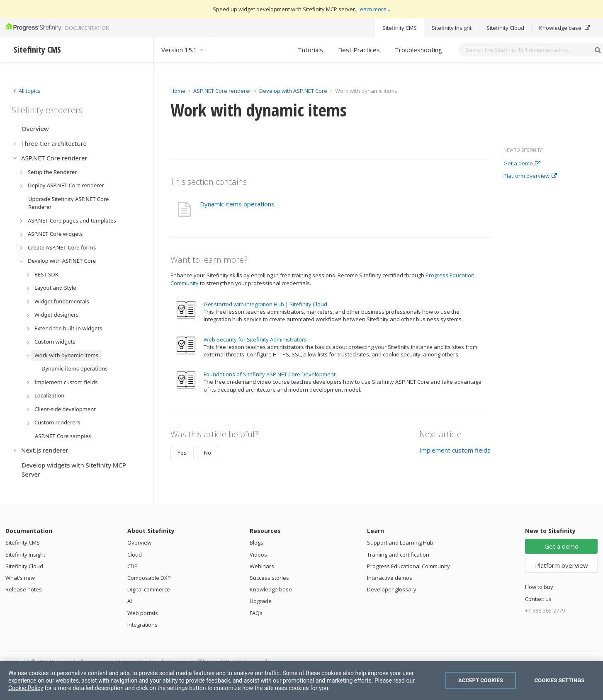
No (208, 453)
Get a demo (522, 164)
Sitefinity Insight (452, 28)
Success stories (269, 578)
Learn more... (374, 9)
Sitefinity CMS (400, 28)
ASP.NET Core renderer (222, 91)
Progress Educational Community (408, 566)
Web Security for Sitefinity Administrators (255, 339)
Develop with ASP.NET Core (293, 91)
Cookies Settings (560, 680)
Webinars (262, 566)
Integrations (142, 625)
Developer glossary (392, 589)
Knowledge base (565, 28)
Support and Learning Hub (400, 543)
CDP (133, 566)
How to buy (539, 587)
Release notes (24, 589)
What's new (20, 578)
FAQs (256, 613)
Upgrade (261, 601)
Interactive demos (390, 578)
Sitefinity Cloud (505, 28)
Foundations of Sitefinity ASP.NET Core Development (270, 374)
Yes (182, 453)
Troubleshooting (418, 50)
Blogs (257, 543)
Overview (139, 543)
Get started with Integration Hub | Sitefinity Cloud (265, 304)
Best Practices (359, 50)
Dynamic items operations (237, 204)
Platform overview (530, 176)
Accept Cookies (481, 680)
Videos (258, 555)
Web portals (143, 613)
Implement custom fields (455, 450)
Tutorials (310, 50)
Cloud (135, 555)
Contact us (538, 599)
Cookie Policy (26, 688)
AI (130, 601)
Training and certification (398, 555)
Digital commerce (149, 589)
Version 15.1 (183, 50)
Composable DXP (149, 578)
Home (178, 91)
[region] (301, 681)
